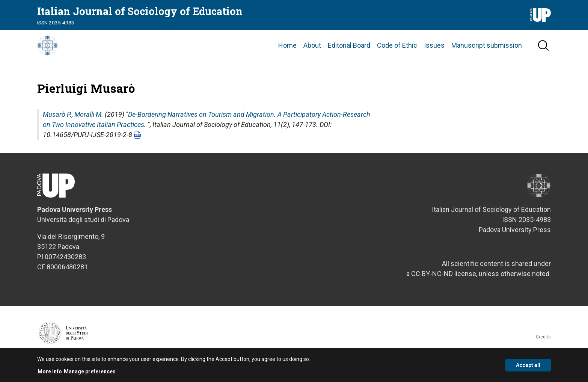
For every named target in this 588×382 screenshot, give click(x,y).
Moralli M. (89, 129)
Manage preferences (90, 371)
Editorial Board (349, 52)
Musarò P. (57, 129)
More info (50, 371)
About (312, 52)
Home (287, 52)
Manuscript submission (487, 52)
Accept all (528, 365)
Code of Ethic (397, 52)
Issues (434, 52)
